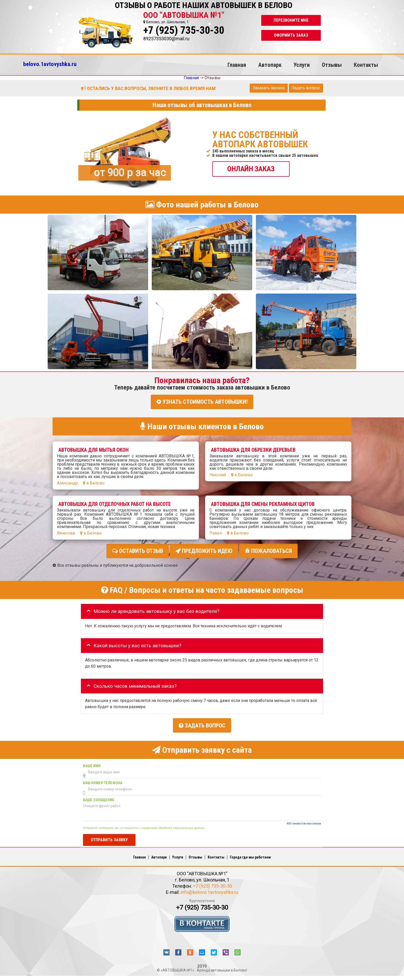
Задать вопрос (306, 88)
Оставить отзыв (138, 551)
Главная (237, 65)
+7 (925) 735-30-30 (184, 30)
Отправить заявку (109, 840)
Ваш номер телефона (103, 783)
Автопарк (270, 65)
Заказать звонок (269, 88)
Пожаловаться (268, 551)
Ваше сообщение (99, 800)
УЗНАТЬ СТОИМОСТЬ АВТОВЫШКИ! (202, 402)
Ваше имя (92, 766)
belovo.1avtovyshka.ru (50, 64)
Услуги (302, 65)
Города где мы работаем (250, 857)
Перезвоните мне (291, 20)
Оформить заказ (291, 35)
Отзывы (332, 65)
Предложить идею (204, 551)
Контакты (366, 65)
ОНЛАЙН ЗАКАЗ (251, 169)
